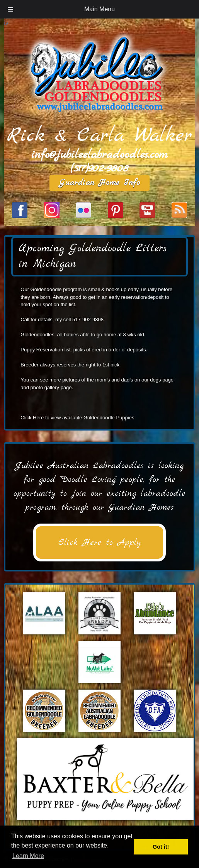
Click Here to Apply (99, 542)
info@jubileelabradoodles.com (99, 155)
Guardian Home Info (99, 183)
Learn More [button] (28, 856)
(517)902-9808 (99, 168)
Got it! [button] (161, 847)
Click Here (32, 418)
